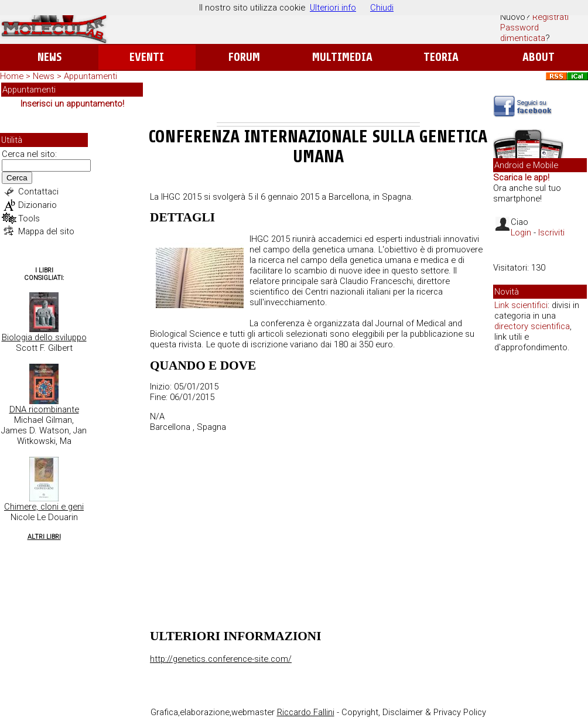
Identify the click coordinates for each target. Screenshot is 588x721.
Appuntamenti (90, 76)
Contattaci (38, 192)
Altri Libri (44, 537)
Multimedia (342, 57)
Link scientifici (521, 305)
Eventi (147, 57)
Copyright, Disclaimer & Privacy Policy (414, 712)
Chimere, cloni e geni (44, 507)
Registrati (551, 17)
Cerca (17, 178)
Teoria (441, 57)
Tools (29, 218)
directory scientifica (532, 326)
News (49, 57)
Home (12, 76)
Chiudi (382, 8)
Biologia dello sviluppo (44, 337)
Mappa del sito (46, 231)
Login (521, 233)
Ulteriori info (333, 8)
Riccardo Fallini (306, 712)
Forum (244, 57)
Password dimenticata (523, 33)
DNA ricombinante (44, 409)
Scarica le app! (521, 177)
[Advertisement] (318, 102)
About (539, 57)
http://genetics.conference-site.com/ (221, 659)
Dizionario (37, 205)
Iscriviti (551, 233)
